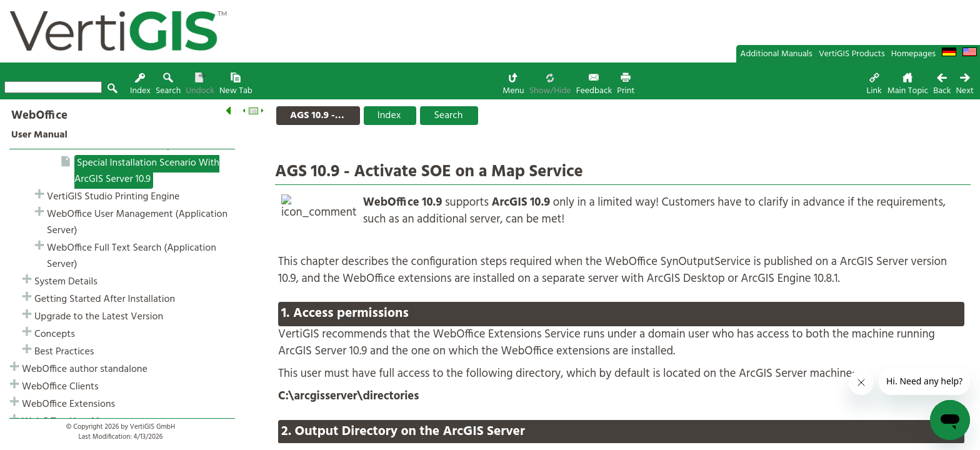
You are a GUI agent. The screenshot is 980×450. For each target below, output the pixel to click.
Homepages (913, 54)
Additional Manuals (776, 54)
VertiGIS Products (852, 54)
